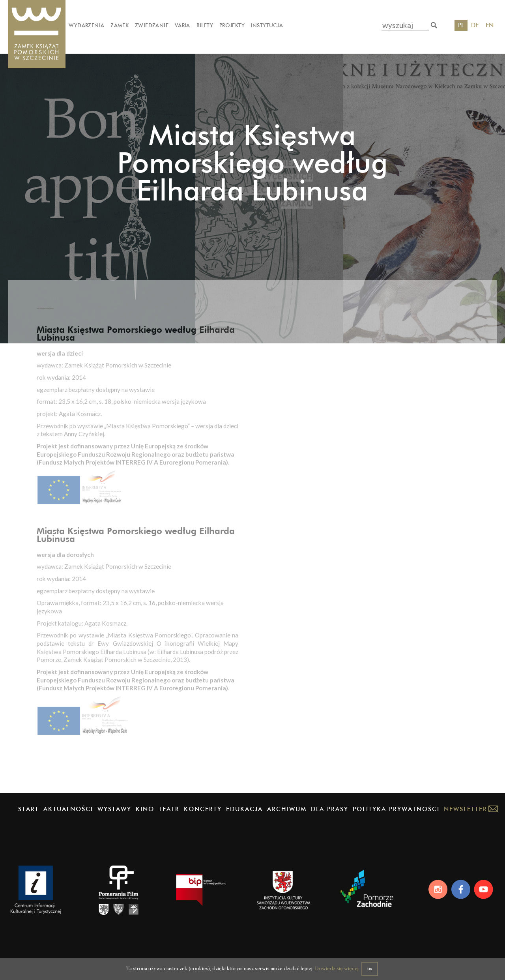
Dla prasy (330, 815)
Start (29, 815)
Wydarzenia (86, 25)
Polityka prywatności (396, 815)
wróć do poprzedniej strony (73, 325)
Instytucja (267, 25)
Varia (182, 25)
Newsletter (466, 815)
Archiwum (287, 815)
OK (371, 966)
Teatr (169, 815)
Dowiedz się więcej (329, 966)
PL (461, 25)
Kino (145, 815)
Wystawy (114, 815)
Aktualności (68, 815)
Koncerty (203, 815)
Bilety (205, 25)
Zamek (120, 25)
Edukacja (244, 815)
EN (490, 25)
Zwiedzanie (152, 25)
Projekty (232, 25)
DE (475, 25)
